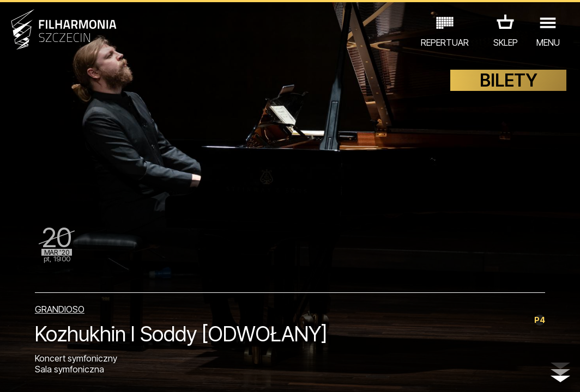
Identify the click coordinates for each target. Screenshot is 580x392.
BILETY (509, 80)
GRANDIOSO (60, 309)
